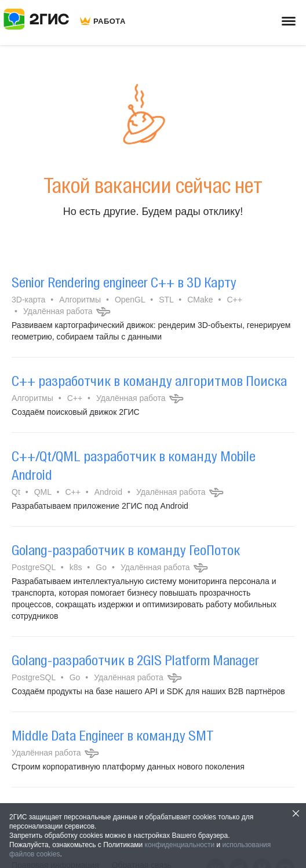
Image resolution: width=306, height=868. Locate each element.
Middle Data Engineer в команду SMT (113, 735)
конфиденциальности (180, 845)
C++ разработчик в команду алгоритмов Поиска (149, 381)
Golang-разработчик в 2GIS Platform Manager (135, 660)
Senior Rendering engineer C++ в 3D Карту (124, 282)
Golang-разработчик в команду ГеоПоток (126, 550)
